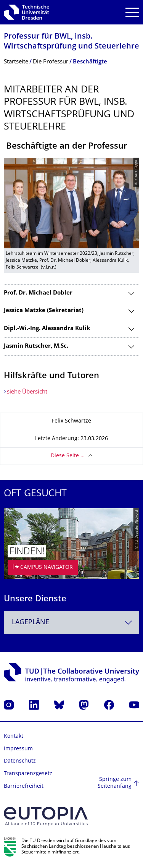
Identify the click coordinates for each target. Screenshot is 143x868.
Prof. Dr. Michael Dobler (38, 293)
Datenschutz (20, 761)
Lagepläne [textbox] (31, 623)
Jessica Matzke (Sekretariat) (44, 311)
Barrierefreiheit (24, 786)
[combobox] (71, 623)
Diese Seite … (68, 456)
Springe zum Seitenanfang (115, 783)
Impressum (18, 749)
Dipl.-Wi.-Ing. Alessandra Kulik (47, 329)
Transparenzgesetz (28, 774)
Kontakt (14, 736)
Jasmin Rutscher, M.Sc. (36, 346)
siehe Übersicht (27, 392)
